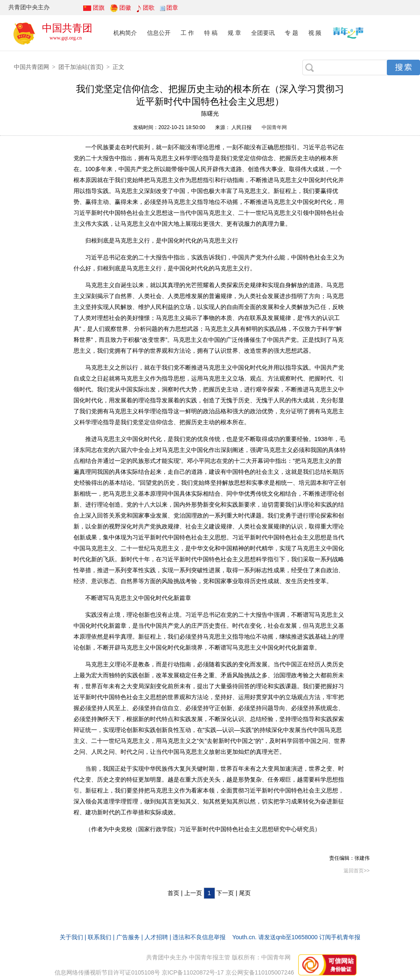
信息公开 (159, 33)
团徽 (125, 8)
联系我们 (100, 937)
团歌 (149, 8)
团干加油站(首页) (81, 67)
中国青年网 (274, 127)
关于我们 (71, 937)
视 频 (315, 33)
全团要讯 (263, 33)
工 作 (187, 33)
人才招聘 (156, 937)
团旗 (99, 8)
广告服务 (128, 937)
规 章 (234, 33)
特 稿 (211, 33)
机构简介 (125, 33)
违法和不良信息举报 (199, 937)
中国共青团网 (31, 67)
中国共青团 (67, 28)
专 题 (291, 33)
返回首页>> (357, 871)
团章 (172, 8)
